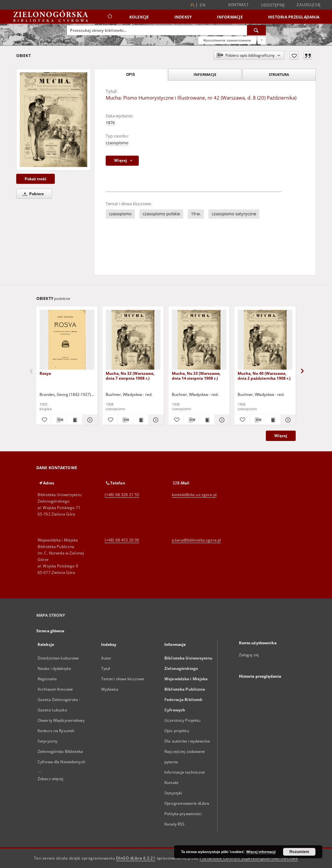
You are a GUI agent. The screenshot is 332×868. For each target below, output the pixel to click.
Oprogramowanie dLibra (187, 803)
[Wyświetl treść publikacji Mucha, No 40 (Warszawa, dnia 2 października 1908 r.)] (273, 420)
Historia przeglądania (294, 17)
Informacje (230, 17)
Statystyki (173, 793)
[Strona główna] (109, 17)
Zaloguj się (309, 5)
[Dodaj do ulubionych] (294, 55)
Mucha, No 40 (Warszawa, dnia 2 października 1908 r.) (264, 376)
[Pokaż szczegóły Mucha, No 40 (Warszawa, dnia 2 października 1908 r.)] (287, 420)
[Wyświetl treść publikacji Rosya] (75, 420)
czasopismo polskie (161, 214)
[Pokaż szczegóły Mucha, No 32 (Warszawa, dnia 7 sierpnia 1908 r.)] (155, 420)
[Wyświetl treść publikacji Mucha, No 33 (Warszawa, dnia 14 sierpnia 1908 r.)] (207, 420)
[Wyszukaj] (256, 30)
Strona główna (50, 631)
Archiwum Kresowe (55, 689)
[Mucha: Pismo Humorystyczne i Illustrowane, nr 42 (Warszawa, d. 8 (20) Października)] (53, 119)
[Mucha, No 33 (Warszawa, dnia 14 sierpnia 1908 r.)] (199, 340)
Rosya (45, 373)
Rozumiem (299, 852)
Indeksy (183, 17)
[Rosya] (67, 340)
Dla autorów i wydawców (187, 741)
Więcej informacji (261, 852)
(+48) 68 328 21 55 (122, 495)
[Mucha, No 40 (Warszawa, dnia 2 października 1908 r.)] (265, 340)
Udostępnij (273, 5)
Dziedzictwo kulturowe (58, 658)
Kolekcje (139, 17)
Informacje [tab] (205, 74)
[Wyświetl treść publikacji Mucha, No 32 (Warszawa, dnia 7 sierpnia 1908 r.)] (141, 420)
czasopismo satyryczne (234, 214)
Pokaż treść (36, 179)
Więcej (281, 436)
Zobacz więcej (51, 779)
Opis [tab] (130, 75)
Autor (106, 658)
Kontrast (238, 5)
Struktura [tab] (279, 74)
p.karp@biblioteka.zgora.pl (196, 540)
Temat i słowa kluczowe (123, 679)
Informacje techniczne (185, 772)
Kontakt (171, 783)
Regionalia (47, 679)
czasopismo (117, 143)
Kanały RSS (174, 824)
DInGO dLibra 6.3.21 (136, 858)
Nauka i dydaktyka (54, 668)
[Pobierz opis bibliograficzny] (59, 420)
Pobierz (32, 194)
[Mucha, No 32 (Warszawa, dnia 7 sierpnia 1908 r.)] (133, 340)
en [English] (202, 5)
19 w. (196, 214)
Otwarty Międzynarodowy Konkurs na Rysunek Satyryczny (61, 731)
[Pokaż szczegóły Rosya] (89, 420)
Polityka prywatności (183, 814)
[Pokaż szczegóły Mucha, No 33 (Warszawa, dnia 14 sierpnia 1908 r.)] (221, 420)
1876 (110, 123)
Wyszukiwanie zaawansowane (227, 40)
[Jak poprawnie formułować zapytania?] (262, 40)
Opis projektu (177, 731)
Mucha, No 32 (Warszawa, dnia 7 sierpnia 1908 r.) (130, 376)
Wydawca (110, 689)
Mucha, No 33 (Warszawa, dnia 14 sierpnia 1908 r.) (196, 376)
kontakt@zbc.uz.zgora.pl (194, 495)
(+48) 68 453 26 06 (122, 540)
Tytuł (106, 668)
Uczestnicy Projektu (182, 720)
